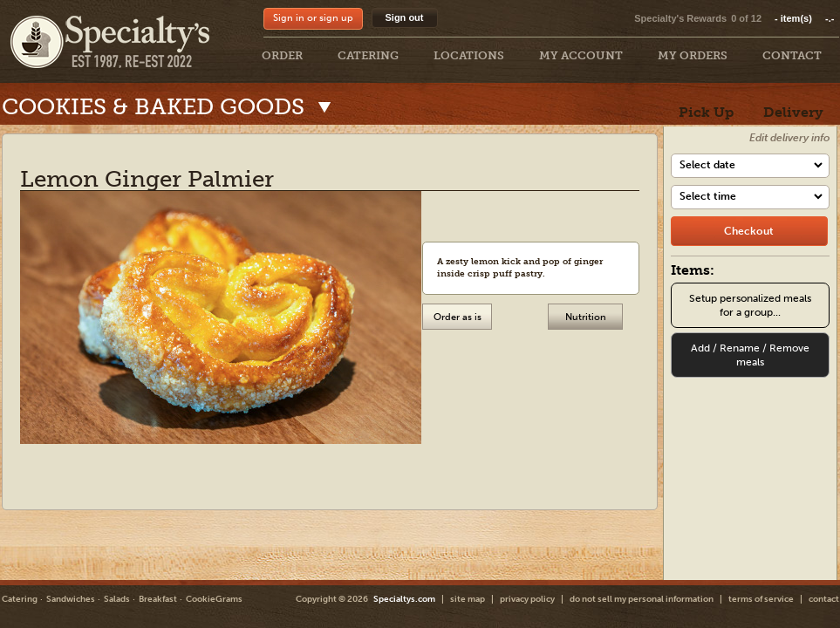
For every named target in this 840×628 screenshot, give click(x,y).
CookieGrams (214, 599)
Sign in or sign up (313, 18)
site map (468, 599)
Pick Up (706, 112)
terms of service (761, 599)
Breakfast (158, 599)
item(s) (804, 18)
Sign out (405, 17)
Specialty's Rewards (680, 18)
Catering (20, 599)
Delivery (793, 112)
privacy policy (527, 599)
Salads (117, 599)
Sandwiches (71, 599)
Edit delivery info (789, 138)
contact (824, 599)
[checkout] (749, 231)
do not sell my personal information (642, 599)
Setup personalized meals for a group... (750, 305)
